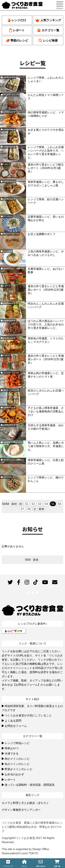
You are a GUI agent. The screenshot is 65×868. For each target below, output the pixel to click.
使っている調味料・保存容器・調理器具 (30, 785)
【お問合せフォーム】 (27, 685)
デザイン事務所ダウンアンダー (21, 810)
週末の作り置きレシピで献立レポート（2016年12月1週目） (46, 168)
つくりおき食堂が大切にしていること (28, 715)
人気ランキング (48, 20)
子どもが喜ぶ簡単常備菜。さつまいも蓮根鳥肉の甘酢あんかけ (46, 411)
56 (59, 504)
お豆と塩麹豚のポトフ (42, 234)
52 (33, 504)
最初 (14, 504)
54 (46, 504)
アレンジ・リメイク (11, 95)
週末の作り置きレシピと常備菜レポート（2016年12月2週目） (46, 290)
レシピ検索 (48, 41)
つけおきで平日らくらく (13, 442)
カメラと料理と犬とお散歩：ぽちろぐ (25, 803)
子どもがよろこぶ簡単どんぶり (12, 270)
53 (40, 504)
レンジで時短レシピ (17, 743)
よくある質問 (13, 721)
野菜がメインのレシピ (19, 769)
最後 (41, 509)
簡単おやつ (12, 748)
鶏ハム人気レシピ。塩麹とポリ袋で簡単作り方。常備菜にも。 (46, 446)
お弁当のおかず (9, 77)
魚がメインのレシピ (17, 764)
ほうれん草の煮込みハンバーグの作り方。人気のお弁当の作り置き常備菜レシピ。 (46, 324)
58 (29, 509)
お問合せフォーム (16, 726)
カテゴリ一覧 (48, 30)
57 (23, 509)
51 (27, 504)
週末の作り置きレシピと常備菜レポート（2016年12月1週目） (46, 359)
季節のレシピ (17, 41)
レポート (17, 30)
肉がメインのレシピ (11, 234)
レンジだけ (17, 20)
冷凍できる (12, 754)
